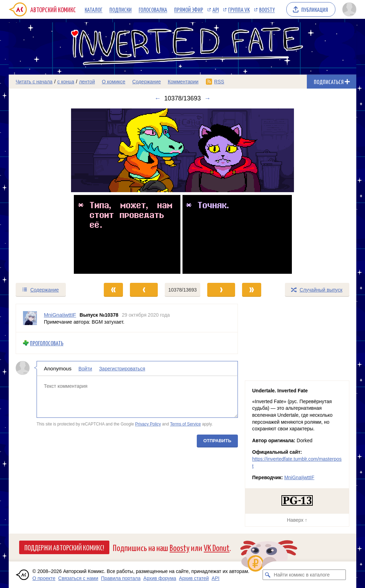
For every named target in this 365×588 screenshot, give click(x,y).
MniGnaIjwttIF (299, 477)
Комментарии (183, 82)
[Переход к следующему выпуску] (182, 192)
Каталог (94, 9)
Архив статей (194, 578)
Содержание (147, 82)
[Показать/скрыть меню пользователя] (348, 9)
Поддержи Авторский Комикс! (64, 547)
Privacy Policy (148, 424)
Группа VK (239, 9)
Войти (85, 368)
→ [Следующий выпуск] (208, 98)
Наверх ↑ (297, 520)
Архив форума (160, 578)
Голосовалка (153, 9)
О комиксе (113, 82)
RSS (219, 82)
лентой (87, 82)
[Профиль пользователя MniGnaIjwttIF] (30, 318)
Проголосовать (47, 343)
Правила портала (121, 578)
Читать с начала (34, 82)
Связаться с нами (78, 578)
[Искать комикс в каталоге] (268, 575)
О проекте (44, 578)
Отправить (217, 440)
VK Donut (217, 547)
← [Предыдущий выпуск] (157, 98)
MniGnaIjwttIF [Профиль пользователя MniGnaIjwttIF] (60, 315)
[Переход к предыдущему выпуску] (52, 192)
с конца (66, 82)
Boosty (267, 9)
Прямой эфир (189, 9)
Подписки (121, 9)
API (216, 9)
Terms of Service (185, 424)
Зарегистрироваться (122, 368)
